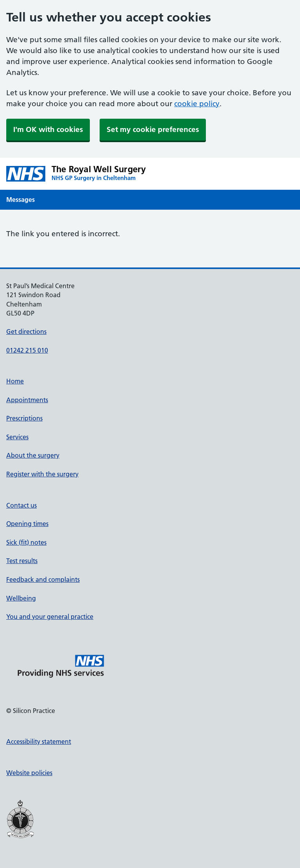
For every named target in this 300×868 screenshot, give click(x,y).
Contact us (21, 505)
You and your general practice (50, 617)
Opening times (27, 524)
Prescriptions (24, 418)
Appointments (27, 400)
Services (17, 437)
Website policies (29, 773)
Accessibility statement (39, 741)
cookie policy (197, 104)
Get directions (26, 332)
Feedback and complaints (43, 579)
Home (15, 381)
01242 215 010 (27, 350)
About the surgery (33, 455)
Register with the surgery (42, 474)
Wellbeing (21, 598)
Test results (22, 561)
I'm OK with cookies (48, 129)
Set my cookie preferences (153, 129)
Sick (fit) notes (26, 542)
